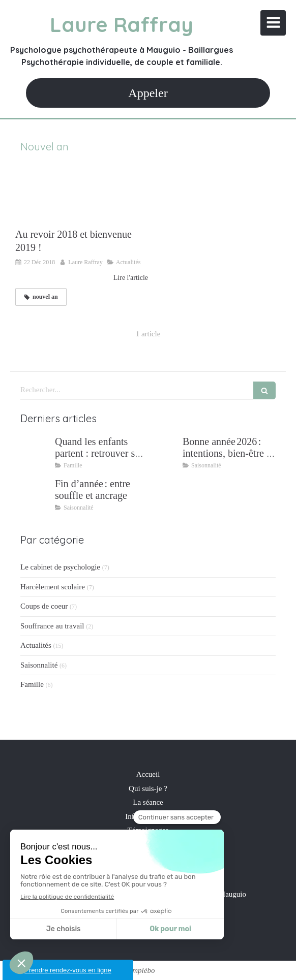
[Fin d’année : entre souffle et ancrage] (36, 494)
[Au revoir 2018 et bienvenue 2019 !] (82, 196)
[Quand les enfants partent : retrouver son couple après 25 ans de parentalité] (36, 452)
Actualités (36, 645)
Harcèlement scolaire (53, 587)
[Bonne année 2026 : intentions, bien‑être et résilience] (163, 452)
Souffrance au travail (52, 626)
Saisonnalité (39, 665)
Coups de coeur (44, 606)
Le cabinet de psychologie (60, 567)
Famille (32, 684)
